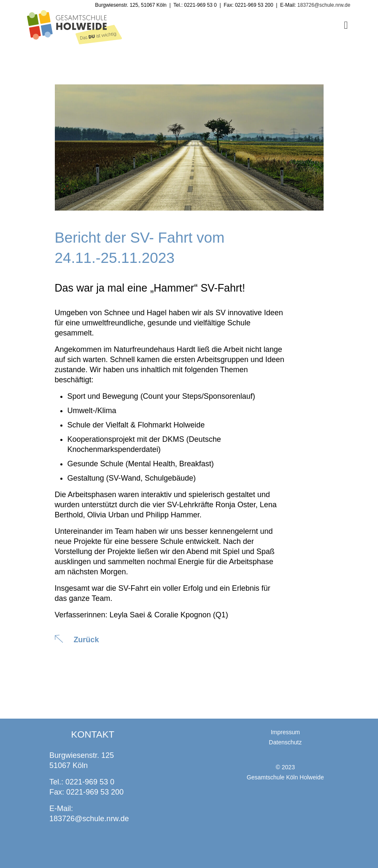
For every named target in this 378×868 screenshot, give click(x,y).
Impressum (285, 732)
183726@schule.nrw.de (89, 819)
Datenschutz (285, 742)
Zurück (86, 640)
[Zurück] (59, 639)
